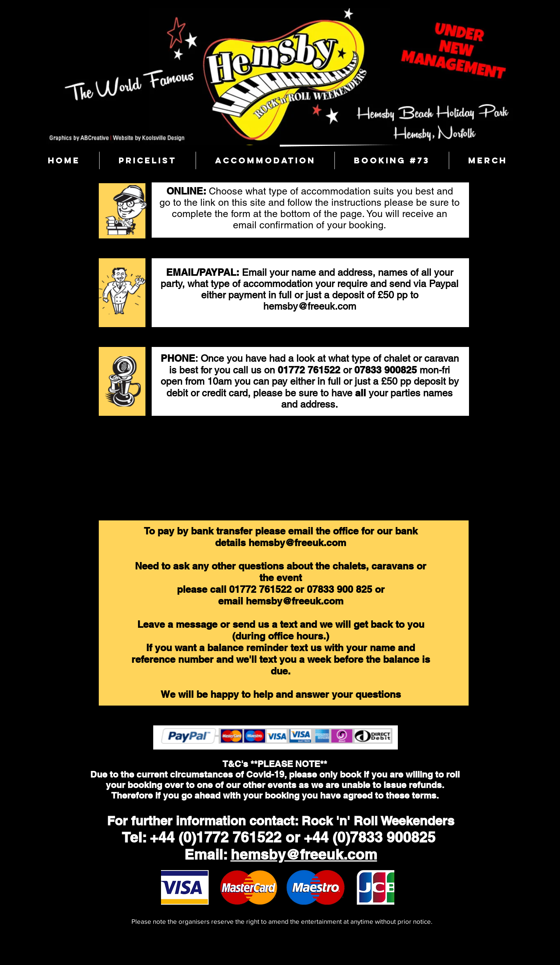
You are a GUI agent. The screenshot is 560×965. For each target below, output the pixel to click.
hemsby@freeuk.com (310, 306)
